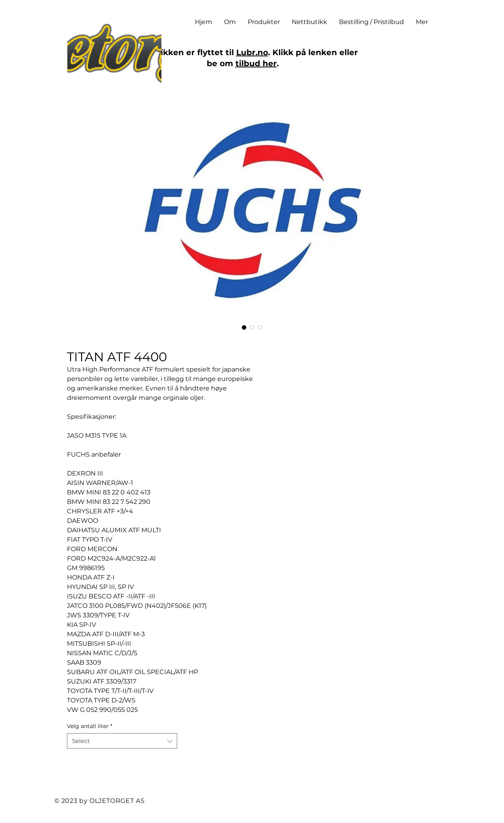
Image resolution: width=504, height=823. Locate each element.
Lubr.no (252, 52)
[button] (264, 22)
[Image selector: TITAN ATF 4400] (244, 327)
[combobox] (122, 741)
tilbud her (256, 63)
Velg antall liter (90, 726)
